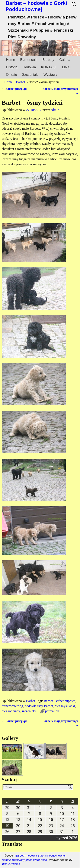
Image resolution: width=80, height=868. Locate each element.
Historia (12, 67)
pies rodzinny (11, 711)
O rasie (12, 75)
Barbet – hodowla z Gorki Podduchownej (36, 6)
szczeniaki (29, 711)
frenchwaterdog (12, 706)
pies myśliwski (65, 706)
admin (55, 110)
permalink (52, 711)
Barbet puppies (65, 701)
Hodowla (29, 67)
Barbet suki (29, 60)
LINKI (66, 67)
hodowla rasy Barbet (39, 706)
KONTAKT (49, 67)
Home (11, 60)
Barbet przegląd (14, 89)
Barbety (48, 60)
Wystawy (50, 75)
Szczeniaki (30, 75)
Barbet (21, 82)
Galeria (65, 60)
